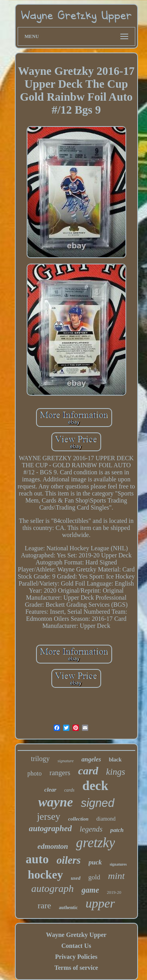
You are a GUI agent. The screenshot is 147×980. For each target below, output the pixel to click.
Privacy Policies (76, 957)
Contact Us (76, 946)
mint (117, 876)
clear (50, 790)
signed (97, 803)
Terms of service (76, 968)
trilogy (40, 759)
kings (116, 772)
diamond (106, 819)
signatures (118, 864)
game (90, 890)
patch (117, 830)
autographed (51, 828)
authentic (68, 908)
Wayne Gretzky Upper (76, 935)
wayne (55, 802)
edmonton (53, 846)
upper (100, 903)
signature (66, 761)
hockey (45, 874)
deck (95, 786)
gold (94, 877)
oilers (69, 860)
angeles (91, 759)
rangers (60, 773)
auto (37, 859)
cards (69, 790)
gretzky (96, 843)
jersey (49, 816)
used (76, 878)
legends (91, 829)
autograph (53, 889)
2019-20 (114, 892)
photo (34, 773)
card (88, 771)
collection (78, 819)
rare (44, 905)
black (115, 760)
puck (95, 862)
